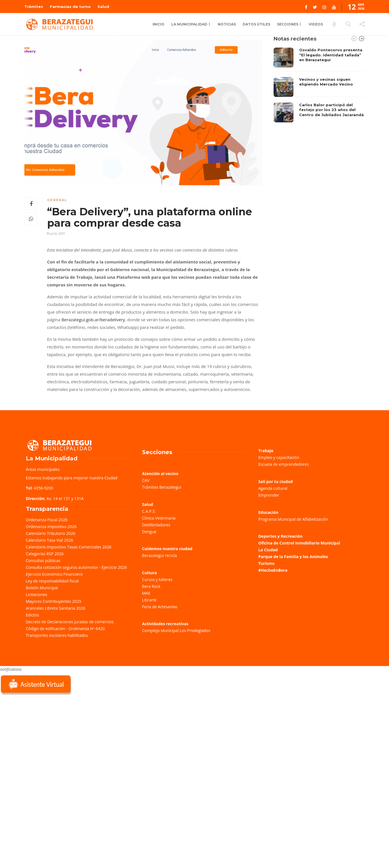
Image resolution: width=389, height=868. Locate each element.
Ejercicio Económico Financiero (54, 574)
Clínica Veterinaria (159, 518)
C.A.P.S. (149, 511)
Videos (316, 24)
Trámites (34, 7)
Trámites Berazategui (162, 487)
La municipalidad (189, 24)
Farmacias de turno (70, 7)
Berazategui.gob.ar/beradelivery (93, 320)
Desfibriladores (156, 525)
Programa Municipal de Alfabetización (293, 519)
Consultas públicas (43, 560)
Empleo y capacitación (279, 457)
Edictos (32, 615)
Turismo (266, 563)
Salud (103, 7)
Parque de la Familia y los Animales (293, 557)
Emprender (269, 495)
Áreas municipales (43, 469)
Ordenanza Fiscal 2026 (47, 520)
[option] (319, 85)
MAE (146, 593)
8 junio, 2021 (56, 233)
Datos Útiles (256, 24)
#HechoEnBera (273, 570)
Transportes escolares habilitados (57, 635)
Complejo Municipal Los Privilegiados (176, 630)
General (57, 200)
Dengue (149, 532)
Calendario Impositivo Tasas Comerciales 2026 (69, 547)
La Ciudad (268, 550)
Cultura (150, 573)
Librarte (149, 600)
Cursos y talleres (157, 579)
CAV (146, 480)
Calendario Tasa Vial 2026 (49, 540)
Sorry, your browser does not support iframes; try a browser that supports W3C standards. (43, 736)
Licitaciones (37, 594)
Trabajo (266, 451)
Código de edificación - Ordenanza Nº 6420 (65, 628)
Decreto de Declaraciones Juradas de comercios (70, 622)
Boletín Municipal (42, 588)
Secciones (288, 24)
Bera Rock (151, 586)
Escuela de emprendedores (284, 464)
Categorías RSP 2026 (45, 554)
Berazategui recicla (159, 555)
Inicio (158, 24)
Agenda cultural (273, 488)
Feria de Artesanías (160, 607)
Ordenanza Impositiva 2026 (51, 526)
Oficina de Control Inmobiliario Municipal (299, 543)
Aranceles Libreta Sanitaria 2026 (56, 608)
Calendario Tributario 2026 (50, 533)
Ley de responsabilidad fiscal (52, 581)
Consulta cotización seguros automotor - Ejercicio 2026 (76, 567)
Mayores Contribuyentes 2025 (54, 601)
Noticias (227, 24)
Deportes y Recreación (280, 536)
